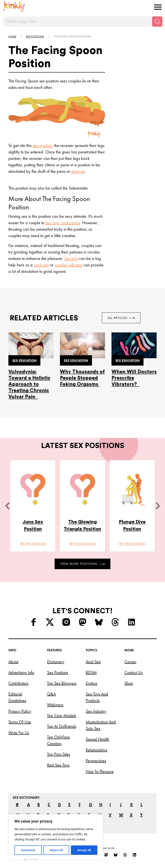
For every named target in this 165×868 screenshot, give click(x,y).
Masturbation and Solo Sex (101, 725)
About (13, 662)
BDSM (91, 672)
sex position (42, 145)
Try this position (33, 544)
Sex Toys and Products (97, 697)
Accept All (84, 850)
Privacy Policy (20, 711)
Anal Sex (93, 662)
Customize (28, 850)
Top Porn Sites (59, 754)
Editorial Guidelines (17, 697)
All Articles (121, 318)
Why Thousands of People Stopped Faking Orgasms (82, 378)
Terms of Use (20, 722)
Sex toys (71, 258)
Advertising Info (21, 672)
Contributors (18, 683)
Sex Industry (96, 711)
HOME (12, 36)
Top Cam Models (62, 715)
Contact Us (134, 672)
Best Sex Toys (58, 765)
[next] (158, 506)
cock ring (41, 265)
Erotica (92, 683)
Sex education (24, 360)
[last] (7, 506)
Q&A (51, 694)
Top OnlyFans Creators (58, 740)
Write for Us (19, 733)
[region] (56, 837)
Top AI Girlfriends (62, 726)
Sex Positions (35, 36)
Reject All (56, 850)
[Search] (157, 22)
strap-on (78, 171)
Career (130, 662)
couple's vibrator (68, 265)
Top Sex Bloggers (62, 683)
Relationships (96, 750)
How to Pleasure (100, 771)
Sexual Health (97, 739)
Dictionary (56, 662)
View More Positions (82, 564)
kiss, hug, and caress (63, 223)
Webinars (55, 705)
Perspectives (96, 761)
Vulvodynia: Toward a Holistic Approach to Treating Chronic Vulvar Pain (29, 384)
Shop (129, 683)
